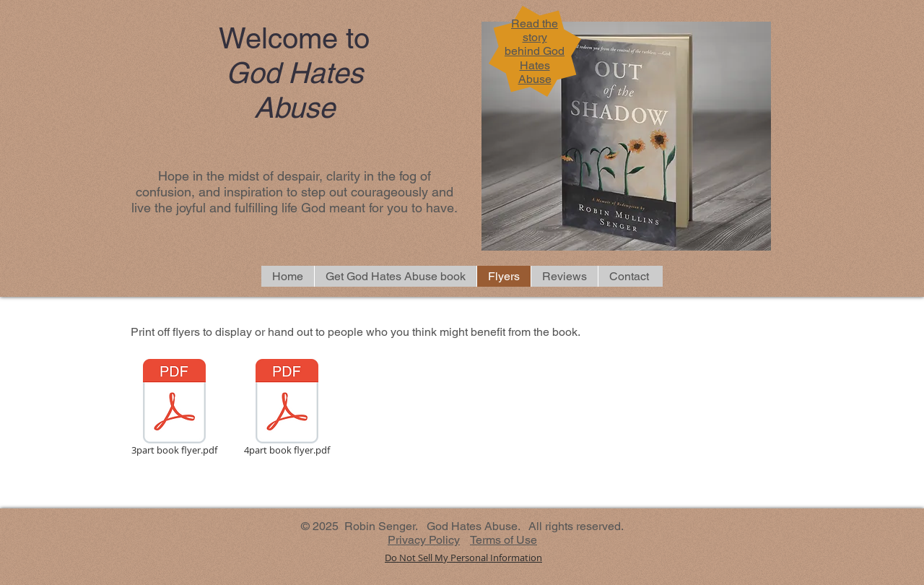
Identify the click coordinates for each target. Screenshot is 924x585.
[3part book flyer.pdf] (174, 409)
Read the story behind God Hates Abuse (535, 51)
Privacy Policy (424, 540)
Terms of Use (504, 540)
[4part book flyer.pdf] (287, 409)
